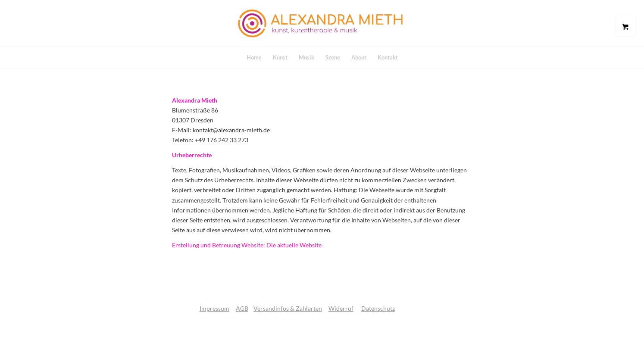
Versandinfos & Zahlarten (288, 308)
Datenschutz (378, 308)
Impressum (214, 308)
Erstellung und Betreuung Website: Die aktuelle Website (247, 245)
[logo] (322, 23)
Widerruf (341, 308)
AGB (242, 308)
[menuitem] (254, 57)
